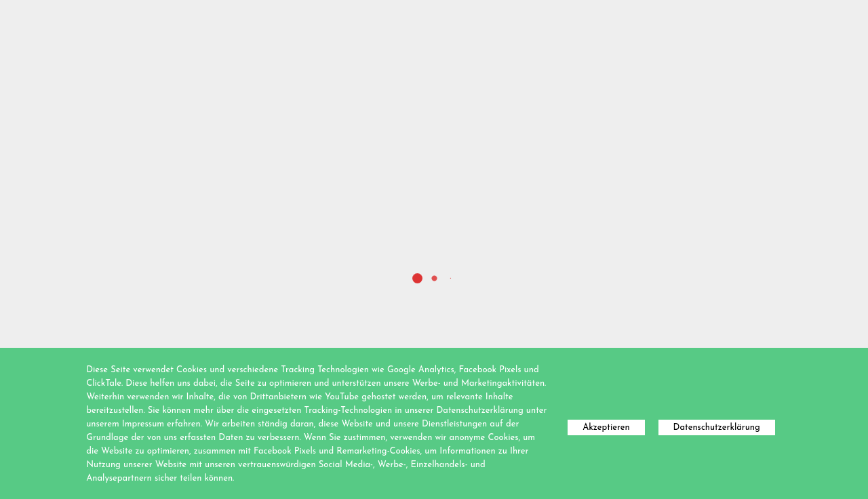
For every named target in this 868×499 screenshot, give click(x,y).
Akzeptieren (606, 427)
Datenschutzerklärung (717, 427)
